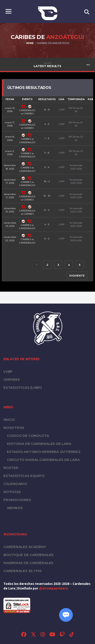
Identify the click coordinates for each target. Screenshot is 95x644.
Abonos (15, 508)
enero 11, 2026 (10, 124)
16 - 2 (47, 181)
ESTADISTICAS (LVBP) (23, 388)
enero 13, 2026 (10, 110)
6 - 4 (47, 210)
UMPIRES (12, 380)
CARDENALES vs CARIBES (27, 110)
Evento (27, 99)
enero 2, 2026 (10, 153)
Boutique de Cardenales (28, 555)
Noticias (12, 492)
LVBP (8, 371)
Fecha (10, 99)
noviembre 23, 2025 (10, 224)
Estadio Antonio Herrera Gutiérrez (44, 452)
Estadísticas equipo (24, 476)
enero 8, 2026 (10, 138)
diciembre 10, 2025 (10, 210)
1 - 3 (47, 138)
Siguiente (77, 276)
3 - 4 (47, 167)
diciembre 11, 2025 (10, 196)
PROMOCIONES (17, 500)
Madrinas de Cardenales (28, 563)
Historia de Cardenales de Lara (39, 444)
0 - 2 (47, 239)
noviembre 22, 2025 (10, 239)
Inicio (9, 420)
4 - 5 (47, 124)
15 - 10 (47, 196)
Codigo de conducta (28, 436)
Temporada (76, 99)
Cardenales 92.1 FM (22, 571)
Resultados (47, 99)
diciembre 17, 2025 (10, 181)
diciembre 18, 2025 (10, 167)
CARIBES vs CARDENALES (27, 139)
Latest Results (47, 65)
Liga (61, 99)
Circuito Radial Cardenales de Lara (43, 460)
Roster (11, 468)
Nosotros (14, 428)
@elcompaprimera (53, 588)
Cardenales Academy (25, 547)
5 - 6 (47, 153)
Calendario (15, 484)
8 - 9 (47, 110)
